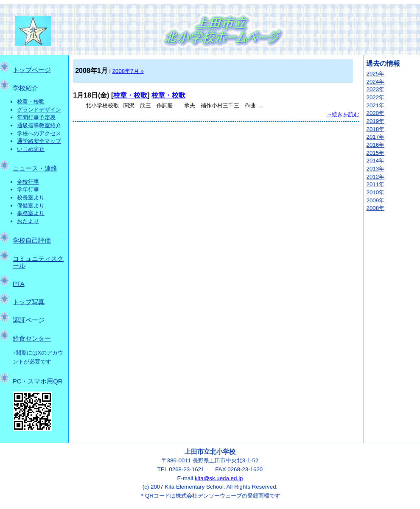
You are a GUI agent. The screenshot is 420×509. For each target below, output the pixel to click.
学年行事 (28, 189)
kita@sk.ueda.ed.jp (219, 478)
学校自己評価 (32, 241)
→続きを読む (343, 114)
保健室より (31, 206)
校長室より (31, 197)
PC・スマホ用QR (38, 381)
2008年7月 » (128, 71)
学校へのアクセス (39, 133)
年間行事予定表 (36, 117)
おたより (28, 221)
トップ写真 (29, 302)
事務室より (31, 213)
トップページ (32, 70)
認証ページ (29, 320)
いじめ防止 (31, 149)
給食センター (32, 338)
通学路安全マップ (39, 141)
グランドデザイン (39, 110)
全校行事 (28, 182)
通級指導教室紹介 (39, 125)
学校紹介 (25, 88)
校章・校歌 (31, 102)
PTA (18, 284)
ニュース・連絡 (35, 168)
